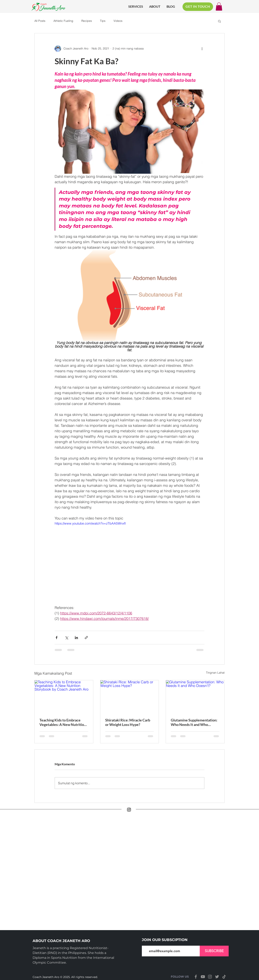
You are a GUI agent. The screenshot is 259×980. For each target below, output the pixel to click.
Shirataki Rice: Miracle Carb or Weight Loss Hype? (128, 722)
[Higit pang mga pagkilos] (202, 49)
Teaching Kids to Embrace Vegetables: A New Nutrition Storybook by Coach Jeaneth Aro (63, 722)
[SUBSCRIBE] (214, 951)
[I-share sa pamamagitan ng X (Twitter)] (66, 638)
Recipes (87, 21)
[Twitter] (217, 977)
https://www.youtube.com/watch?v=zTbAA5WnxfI (90, 523)
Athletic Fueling (63, 21)
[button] (219, 7)
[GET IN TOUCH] (198, 7)
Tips (103, 21)
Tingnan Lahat (215, 673)
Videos (118, 21)
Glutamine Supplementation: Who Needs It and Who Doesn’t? (194, 722)
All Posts (40, 21)
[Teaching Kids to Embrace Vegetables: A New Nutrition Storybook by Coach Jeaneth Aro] (64, 697)
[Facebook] (196, 977)
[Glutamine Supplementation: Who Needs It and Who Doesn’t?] (195, 697)
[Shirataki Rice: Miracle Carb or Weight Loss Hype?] (130, 697)
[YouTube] (203, 977)
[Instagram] (129, 810)
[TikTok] (224, 977)
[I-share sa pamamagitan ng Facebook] (57, 638)
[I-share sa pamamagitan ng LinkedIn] (76, 638)
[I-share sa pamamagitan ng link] (86, 638)
